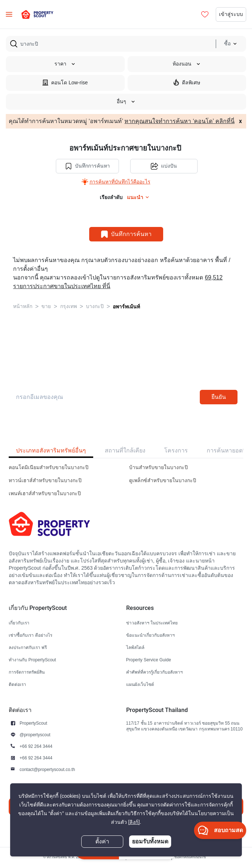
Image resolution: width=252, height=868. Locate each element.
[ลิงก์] (134, 822)
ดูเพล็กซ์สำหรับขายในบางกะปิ (163, 481)
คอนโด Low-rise (65, 82)
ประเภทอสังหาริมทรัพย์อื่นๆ (51, 450)
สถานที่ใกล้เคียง (125, 450)
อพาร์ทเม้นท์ (126, 307)
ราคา (65, 64)
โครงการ (176, 450)
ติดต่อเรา (17, 684)
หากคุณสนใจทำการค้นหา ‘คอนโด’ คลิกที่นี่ (179, 121)
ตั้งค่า (102, 842)
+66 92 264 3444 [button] (36, 746)
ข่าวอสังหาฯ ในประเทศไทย (152, 623)
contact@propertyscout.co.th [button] (47, 769)
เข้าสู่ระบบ (231, 14)
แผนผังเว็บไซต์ (140, 684)
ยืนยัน (219, 397)
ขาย (46, 306)
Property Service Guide (149, 660)
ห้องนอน (187, 64)
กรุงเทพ (69, 306)
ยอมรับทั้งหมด (150, 841)
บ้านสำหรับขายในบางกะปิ (158, 467)
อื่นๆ (126, 102)
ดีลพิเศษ (187, 82)
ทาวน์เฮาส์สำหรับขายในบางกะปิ (45, 481)
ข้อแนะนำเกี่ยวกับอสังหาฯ (150, 635)
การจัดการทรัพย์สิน (27, 672)
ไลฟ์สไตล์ (135, 647)
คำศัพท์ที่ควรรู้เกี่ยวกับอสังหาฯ (154, 672)
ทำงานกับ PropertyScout (32, 660)
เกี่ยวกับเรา (19, 623)
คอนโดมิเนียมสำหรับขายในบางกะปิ (49, 467)
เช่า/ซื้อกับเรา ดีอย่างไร (30, 635)
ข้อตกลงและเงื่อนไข (190, 857)
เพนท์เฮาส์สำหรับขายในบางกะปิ (45, 494)
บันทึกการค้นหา (87, 166)
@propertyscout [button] (35, 735)
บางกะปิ (95, 306)
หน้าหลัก (23, 306)
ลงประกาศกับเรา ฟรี (28, 647)
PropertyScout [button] (33, 723)
